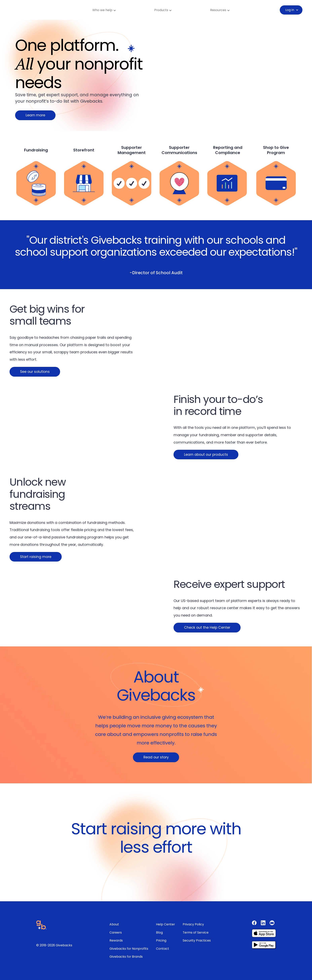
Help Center (165, 924)
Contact (163, 949)
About (114, 924)
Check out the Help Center (207, 627)
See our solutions (35, 372)
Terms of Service (196, 932)
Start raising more (36, 557)
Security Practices (197, 940)
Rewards (116, 940)
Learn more (35, 115)
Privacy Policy (193, 924)
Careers (116, 932)
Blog (159, 932)
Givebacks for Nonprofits (129, 949)
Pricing (161, 940)
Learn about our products (206, 455)
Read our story (156, 757)
